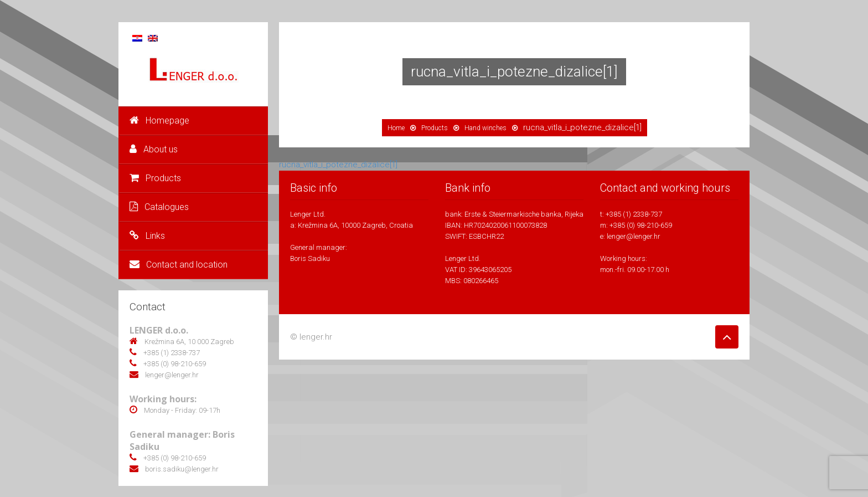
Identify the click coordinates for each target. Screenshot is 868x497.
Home (396, 128)
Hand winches (485, 128)
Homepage (159, 121)
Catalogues (159, 207)
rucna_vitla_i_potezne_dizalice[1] (338, 165)
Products (155, 178)
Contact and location (179, 265)
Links (147, 236)
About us (154, 149)
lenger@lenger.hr (634, 236)
